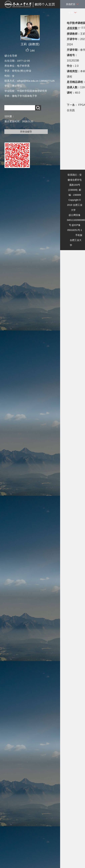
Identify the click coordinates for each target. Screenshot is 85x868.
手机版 (79, 235)
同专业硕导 (26, 132)
